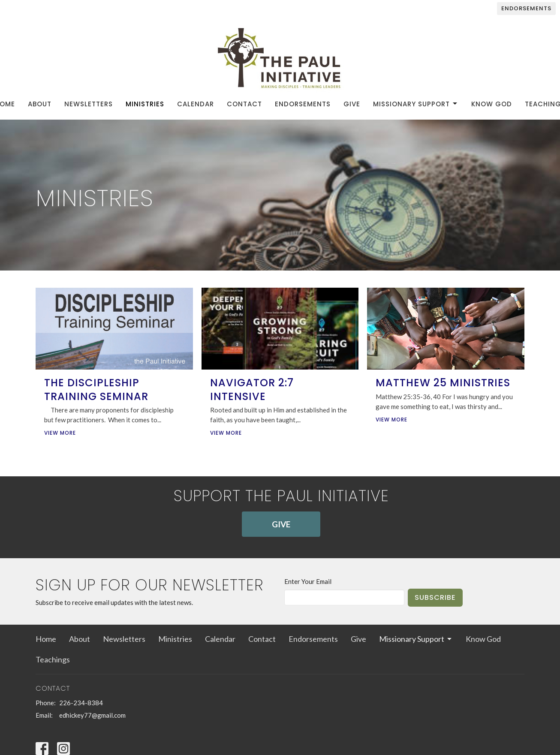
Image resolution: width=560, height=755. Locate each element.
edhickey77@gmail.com (92, 715)
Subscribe (435, 597)
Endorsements (526, 8)
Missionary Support (416, 104)
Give (352, 104)
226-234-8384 (81, 703)
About (40, 104)
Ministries (145, 104)
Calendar (196, 104)
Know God (492, 104)
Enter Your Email (308, 581)
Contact (244, 104)
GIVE (281, 524)
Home (46, 639)
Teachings (53, 659)
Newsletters (89, 104)
